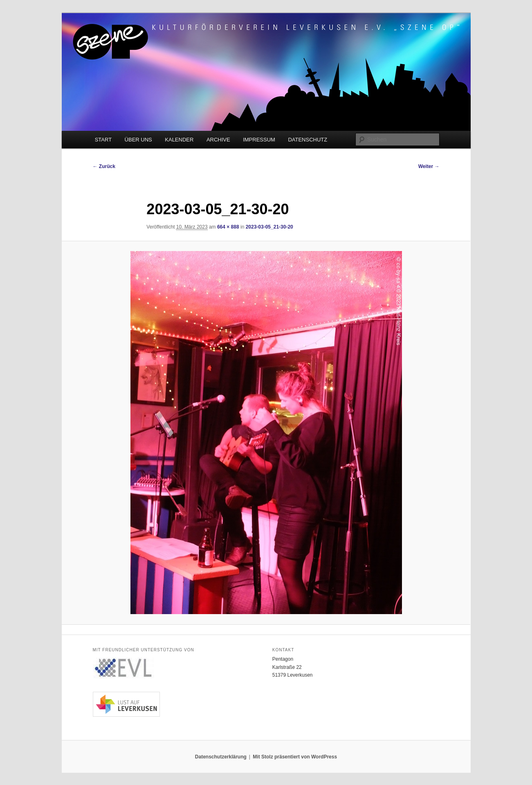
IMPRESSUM (259, 140)
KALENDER (179, 140)
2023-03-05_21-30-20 (269, 227)
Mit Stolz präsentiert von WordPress (295, 757)
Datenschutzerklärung (221, 757)
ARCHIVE (218, 140)
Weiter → (429, 166)
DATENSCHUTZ (308, 140)
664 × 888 (228, 227)
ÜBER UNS (138, 140)
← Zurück (104, 166)
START (103, 140)
